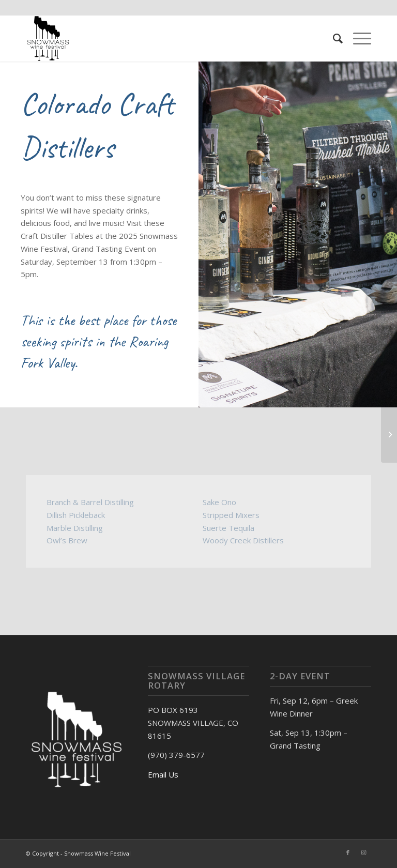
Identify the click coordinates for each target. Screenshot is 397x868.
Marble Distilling (75, 528)
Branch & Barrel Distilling (90, 502)
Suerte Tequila (228, 528)
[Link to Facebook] (348, 852)
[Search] (333, 38)
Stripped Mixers (231, 515)
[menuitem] (333, 38)
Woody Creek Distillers (243, 540)
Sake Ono (219, 502)
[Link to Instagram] (363, 852)
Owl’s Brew (67, 540)
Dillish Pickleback (76, 515)
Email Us (163, 774)
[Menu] (357, 38)
